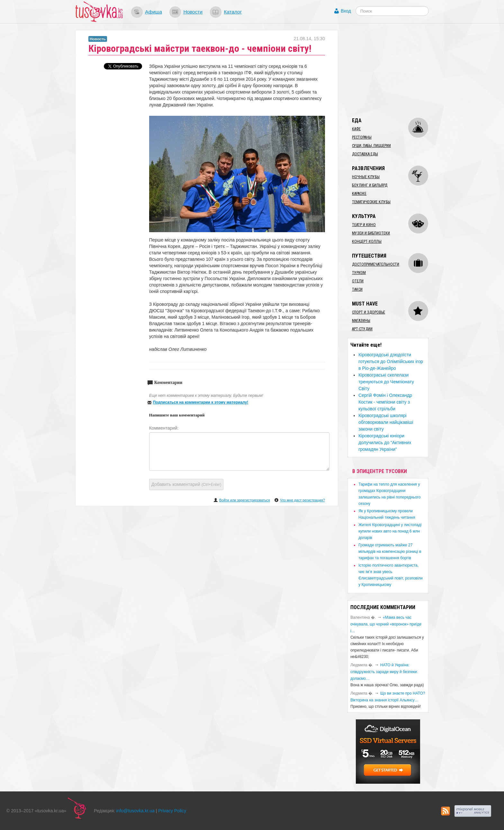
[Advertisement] (395, 70)
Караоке (359, 194)
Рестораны (362, 137)
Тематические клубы (371, 202)
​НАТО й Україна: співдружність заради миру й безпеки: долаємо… (384, 672)
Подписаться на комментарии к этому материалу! (201, 402)
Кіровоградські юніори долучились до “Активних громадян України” (385, 442)
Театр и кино (364, 225)
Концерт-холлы (367, 242)
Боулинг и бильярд (370, 185)
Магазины (361, 321)
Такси (357, 289)
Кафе (356, 129)
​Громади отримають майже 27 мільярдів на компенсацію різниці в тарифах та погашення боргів (390, 552)
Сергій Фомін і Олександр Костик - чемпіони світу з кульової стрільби (385, 402)
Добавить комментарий (186, 484)
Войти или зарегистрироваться (245, 500)
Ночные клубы (366, 177)
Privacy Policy (172, 811)
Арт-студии (362, 329)
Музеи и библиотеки (371, 233)
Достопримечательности (376, 264)
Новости (193, 12)
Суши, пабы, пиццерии (371, 146)
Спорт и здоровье (369, 312)
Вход (346, 11)
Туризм (359, 273)
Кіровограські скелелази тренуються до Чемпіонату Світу (386, 382)
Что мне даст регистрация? (302, 500)
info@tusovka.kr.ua (135, 811)
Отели (358, 281)
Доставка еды (365, 154)
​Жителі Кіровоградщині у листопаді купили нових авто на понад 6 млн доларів (390, 531)
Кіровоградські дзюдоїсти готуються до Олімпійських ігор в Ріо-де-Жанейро (391, 361)
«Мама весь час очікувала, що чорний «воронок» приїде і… (386, 624)
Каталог (233, 12)
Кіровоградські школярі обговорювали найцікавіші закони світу (386, 422)
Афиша (153, 12)
